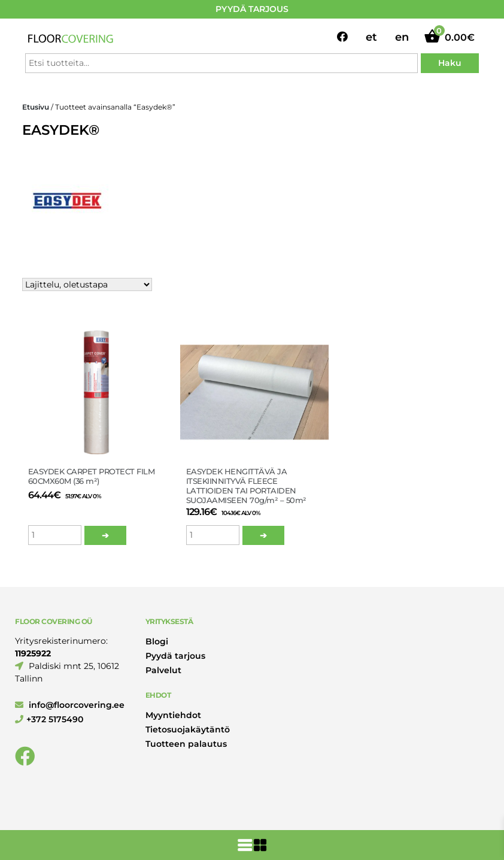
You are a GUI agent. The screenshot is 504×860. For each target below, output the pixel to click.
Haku (450, 63)
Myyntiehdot (173, 715)
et (371, 37)
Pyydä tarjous (175, 656)
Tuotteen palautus (186, 744)
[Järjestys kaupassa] (87, 284)
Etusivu (36, 107)
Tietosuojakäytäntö (188, 729)
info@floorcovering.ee (70, 705)
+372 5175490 (49, 719)
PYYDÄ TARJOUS (252, 9)
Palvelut (163, 670)
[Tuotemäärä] (55, 535)
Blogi (157, 641)
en (402, 37)
